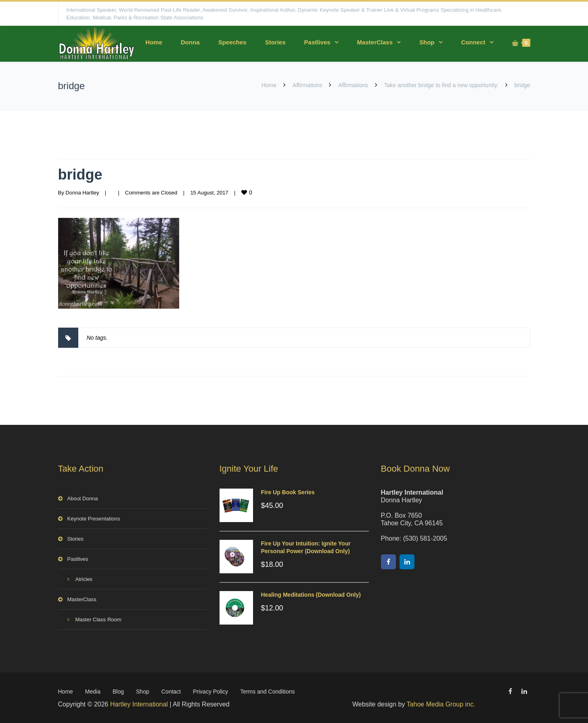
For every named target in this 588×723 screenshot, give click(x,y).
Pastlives (317, 42)
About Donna (83, 498)
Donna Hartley (82, 193)
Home (154, 42)
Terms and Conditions (267, 692)
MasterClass (375, 42)
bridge (80, 174)
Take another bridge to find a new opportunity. (441, 85)
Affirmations (308, 85)
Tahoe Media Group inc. (441, 704)
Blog (118, 692)
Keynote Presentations (94, 519)
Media (93, 692)
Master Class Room (98, 620)
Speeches (232, 42)
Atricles (84, 579)
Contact (171, 692)
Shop (427, 42)
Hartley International (139, 704)
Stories (275, 42)
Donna (190, 42)
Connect (473, 42)
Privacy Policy (210, 692)
